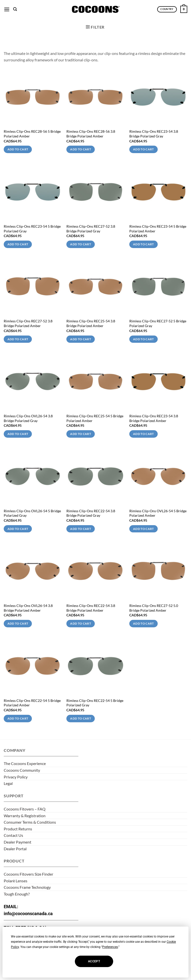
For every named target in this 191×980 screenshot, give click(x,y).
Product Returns (18, 829)
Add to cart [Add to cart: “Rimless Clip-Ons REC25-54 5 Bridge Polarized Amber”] (81, 434)
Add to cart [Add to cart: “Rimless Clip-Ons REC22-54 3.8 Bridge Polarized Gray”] (81, 529)
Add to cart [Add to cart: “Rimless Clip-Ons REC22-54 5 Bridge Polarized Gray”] (81, 718)
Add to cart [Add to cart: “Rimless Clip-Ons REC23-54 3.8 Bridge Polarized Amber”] (143, 434)
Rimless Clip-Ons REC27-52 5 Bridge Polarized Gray (158, 323)
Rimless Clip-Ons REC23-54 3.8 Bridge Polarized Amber (154, 418)
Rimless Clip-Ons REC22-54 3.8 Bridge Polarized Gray (91, 513)
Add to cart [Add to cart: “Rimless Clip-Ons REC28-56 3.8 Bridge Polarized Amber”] (81, 149)
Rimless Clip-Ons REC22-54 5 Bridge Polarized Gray (95, 703)
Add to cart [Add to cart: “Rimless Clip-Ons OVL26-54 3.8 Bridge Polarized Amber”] (18, 623)
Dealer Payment (18, 842)
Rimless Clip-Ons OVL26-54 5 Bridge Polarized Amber (158, 513)
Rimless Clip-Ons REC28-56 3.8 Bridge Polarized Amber (91, 134)
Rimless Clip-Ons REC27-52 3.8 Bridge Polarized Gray (91, 229)
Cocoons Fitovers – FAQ (25, 809)
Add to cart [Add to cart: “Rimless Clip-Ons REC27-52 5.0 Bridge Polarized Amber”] (143, 623)
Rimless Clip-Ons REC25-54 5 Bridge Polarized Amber (95, 418)
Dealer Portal (15, 849)
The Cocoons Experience (25, 763)
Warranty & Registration (25, 816)
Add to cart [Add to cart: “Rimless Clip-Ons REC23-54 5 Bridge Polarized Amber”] (143, 244)
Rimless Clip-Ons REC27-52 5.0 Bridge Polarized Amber (154, 608)
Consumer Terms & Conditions (30, 822)
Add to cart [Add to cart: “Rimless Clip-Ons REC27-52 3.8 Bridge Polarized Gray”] (81, 244)
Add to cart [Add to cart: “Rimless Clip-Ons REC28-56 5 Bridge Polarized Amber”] (18, 149)
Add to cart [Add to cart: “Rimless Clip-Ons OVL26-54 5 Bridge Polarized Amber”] (143, 529)
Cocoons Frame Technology (27, 887)
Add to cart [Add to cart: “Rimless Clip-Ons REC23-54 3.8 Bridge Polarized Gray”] (143, 149)
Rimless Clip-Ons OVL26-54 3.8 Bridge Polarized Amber (28, 608)
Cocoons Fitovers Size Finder (28, 874)
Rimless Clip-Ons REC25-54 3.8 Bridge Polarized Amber (91, 323)
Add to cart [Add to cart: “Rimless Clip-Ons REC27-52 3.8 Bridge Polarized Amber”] (18, 339)
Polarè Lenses (16, 881)
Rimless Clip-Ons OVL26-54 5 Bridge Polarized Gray (32, 513)
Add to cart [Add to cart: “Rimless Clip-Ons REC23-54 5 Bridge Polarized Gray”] (18, 244)
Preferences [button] (110, 947)
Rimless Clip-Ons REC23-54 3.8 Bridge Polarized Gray (154, 134)
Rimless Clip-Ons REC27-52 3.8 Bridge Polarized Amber (28, 323)
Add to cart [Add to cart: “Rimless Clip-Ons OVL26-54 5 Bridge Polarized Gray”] (18, 529)
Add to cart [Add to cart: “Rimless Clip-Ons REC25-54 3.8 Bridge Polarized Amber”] (81, 339)
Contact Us (13, 835)
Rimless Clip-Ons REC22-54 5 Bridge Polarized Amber (32, 703)
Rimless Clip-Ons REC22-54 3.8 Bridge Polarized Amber (91, 608)
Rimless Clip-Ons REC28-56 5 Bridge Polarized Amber (32, 134)
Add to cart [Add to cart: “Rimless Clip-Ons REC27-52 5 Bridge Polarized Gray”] (143, 339)
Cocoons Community (22, 770)
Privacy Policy (16, 777)
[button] (7, 9)
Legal (8, 783)
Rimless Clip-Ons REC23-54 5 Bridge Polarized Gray (32, 229)
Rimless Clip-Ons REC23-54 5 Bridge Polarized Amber (158, 229)
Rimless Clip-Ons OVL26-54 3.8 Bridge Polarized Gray (28, 418)
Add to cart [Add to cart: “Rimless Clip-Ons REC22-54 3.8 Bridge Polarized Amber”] (81, 623)
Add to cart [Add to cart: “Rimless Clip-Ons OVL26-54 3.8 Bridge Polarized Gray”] (18, 434)
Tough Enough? (17, 894)
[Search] (15, 9)
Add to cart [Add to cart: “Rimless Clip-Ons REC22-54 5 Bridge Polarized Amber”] (18, 718)
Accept (94, 961)
